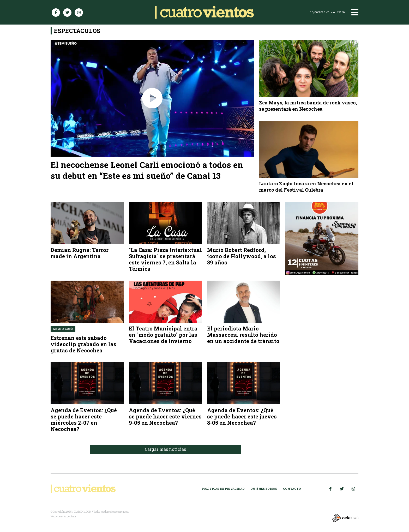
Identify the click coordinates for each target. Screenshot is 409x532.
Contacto (292, 489)
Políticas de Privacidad (223, 489)
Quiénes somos (264, 489)
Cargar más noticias (165, 449)
